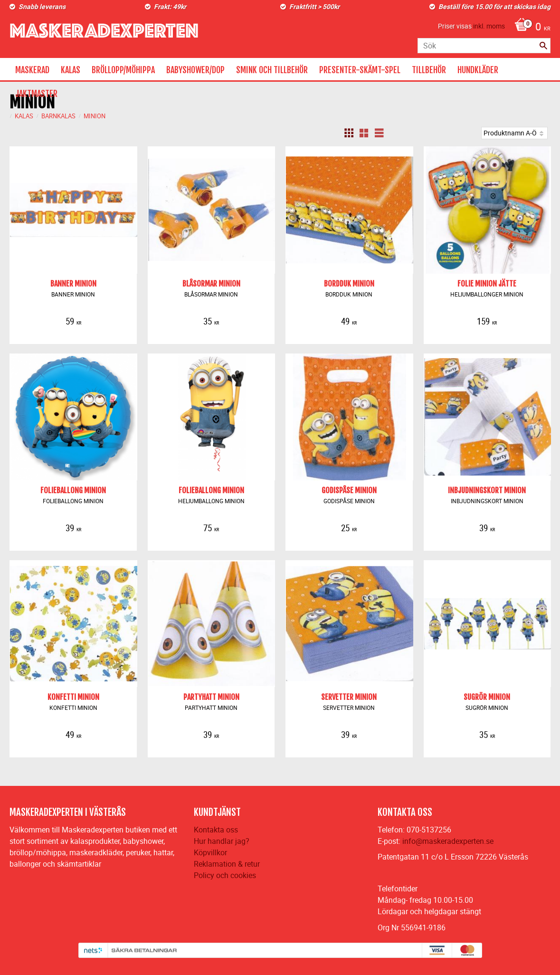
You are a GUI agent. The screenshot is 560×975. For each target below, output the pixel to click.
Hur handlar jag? (222, 841)
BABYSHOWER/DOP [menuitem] (195, 70)
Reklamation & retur (227, 864)
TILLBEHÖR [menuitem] (429, 70)
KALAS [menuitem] (71, 70)
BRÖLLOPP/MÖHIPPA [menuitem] (123, 70)
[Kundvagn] (530, 28)
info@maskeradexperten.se (448, 841)
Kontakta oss (216, 830)
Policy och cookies (225, 875)
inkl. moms (489, 26)
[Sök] (543, 46)
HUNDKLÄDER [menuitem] (478, 70)
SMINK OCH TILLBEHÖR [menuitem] (272, 70)
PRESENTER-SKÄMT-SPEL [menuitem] (360, 70)
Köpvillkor (210, 852)
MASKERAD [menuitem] (32, 70)
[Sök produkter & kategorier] (484, 46)
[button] (349, 133)
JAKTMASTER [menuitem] (36, 94)
